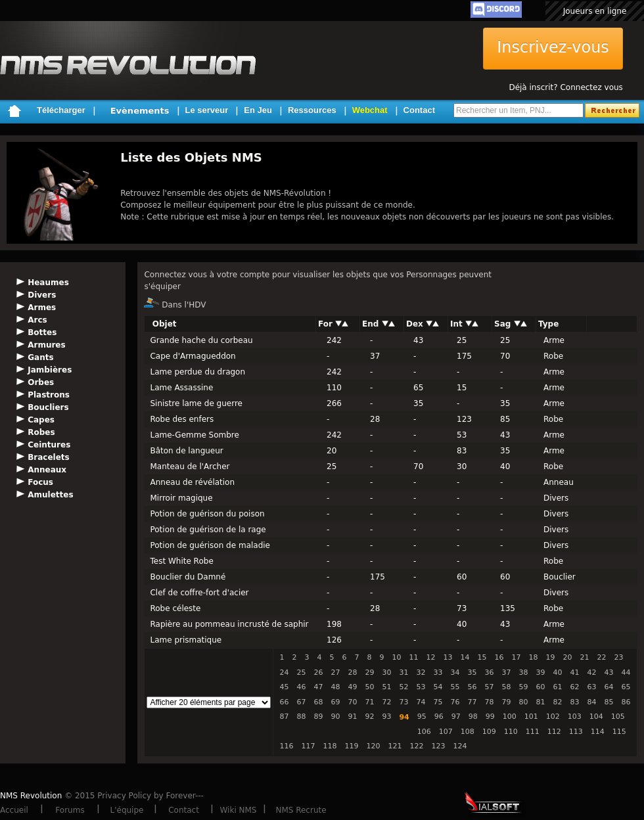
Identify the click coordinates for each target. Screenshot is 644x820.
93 (386, 717)
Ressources (312, 110)
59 (523, 687)
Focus (40, 482)
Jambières (50, 370)
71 (369, 702)
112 (554, 732)
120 (373, 746)
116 (286, 746)
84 (591, 702)
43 (609, 672)
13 (448, 657)
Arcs (37, 320)
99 (490, 717)
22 (601, 657)
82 (557, 702)
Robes (41, 432)
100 (510, 717)
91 (352, 717)
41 (574, 672)
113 (576, 732)
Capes (41, 420)
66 (284, 702)
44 (626, 672)
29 (369, 672)
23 (618, 657)
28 (352, 672)
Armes (42, 307)
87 (284, 717)
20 (567, 657)
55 (455, 687)
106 (424, 732)
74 (421, 702)
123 (438, 746)
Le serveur (207, 110)
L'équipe (127, 810)
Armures (46, 345)
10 (396, 657)
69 (335, 702)
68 (318, 702)
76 (455, 702)
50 (369, 687)
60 (540, 687)
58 (506, 687)
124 (460, 746)
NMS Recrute (301, 810)
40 (557, 672)
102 (553, 717)
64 (609, 687)
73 (403, 702)
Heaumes (48, 283)
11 (413, 657)
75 (438, 702)
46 (301, 687)
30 (386, 672)
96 (439, 717)
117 (308, 746)
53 (421, 687)
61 (557, 687)
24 (284, 672)
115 (619, 732)
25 (301, 672)
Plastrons (49, 395)
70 (352, 702)
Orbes (41, 382)
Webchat (370, 110)
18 (533, 657)
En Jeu (258, 110)
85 (609, 702)
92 (369, 717)
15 (482, 657)
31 (403, 672)
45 (284, 687)
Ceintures (49, 445)
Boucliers (48, 407)
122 (416, 746)
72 (386, 702)
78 (489, 702)
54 (438, 687)
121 (395, 746)
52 (403, 687)
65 (626, 687)
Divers (42, 295)
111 (533, 732)
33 (438, 672)
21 (584, 657)
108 (468, 732)
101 (531, 717)
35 (472, 672)
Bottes (42, 332)
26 (318, 672)
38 (523, 672)
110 (511, 732)
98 (473, 717)
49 (352, 687)
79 (506, 702)
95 (422, 717)
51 (386, 687)
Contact (419, 110)
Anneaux (47, 470)
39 (540, 672)
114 (598, 732)
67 (301, 702)
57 (489, 687)
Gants (40, 357)
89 (318, 717)
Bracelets (49, 457)
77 (472, 702)
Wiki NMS (239, 810)
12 (430, 657)
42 (591, 672)
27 (335, 672)
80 (523, 702)
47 (318, 687)
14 (465, 657)
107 (446, 732)
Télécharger (61, 110)
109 (489, 732)
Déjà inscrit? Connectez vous (565, 87)
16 (499, 657)
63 (591, 687)
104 (596, 717)
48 (335, 687)
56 (472, 687)
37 (506, 672)
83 (574, 702)
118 (330, 746)
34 (455, 672)
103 (575, 717)
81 (540, 702)
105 (618, 717)
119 (351, 746)
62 (574, 687)
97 (456, 717)
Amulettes (50, 495)
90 (335, 717)
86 (626, 702)
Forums (70, 810)
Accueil (14, 810)
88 (301, 717)
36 (489, 672)
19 (550, 657)
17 (516, 657)
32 (421, 672)
